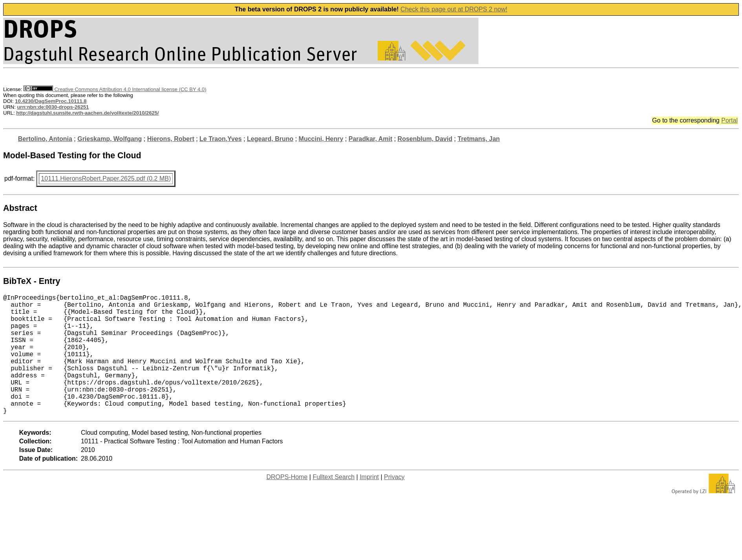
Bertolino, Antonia (45, 139)
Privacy (394, 504)
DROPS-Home (287, 504)
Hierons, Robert (171, 139)
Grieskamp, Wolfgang (110, 139)
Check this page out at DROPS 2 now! (454, 9)
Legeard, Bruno (270, 139)
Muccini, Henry (321, 139)
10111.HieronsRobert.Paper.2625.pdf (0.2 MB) (106, 178)
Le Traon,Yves (221, 139)
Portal (729, 120)
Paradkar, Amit (370, 139)
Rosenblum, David (425, 139)
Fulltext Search (334, 504)
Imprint (369, 504)
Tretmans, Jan (479, 139)
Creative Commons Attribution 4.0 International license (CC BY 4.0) (115, 89)
